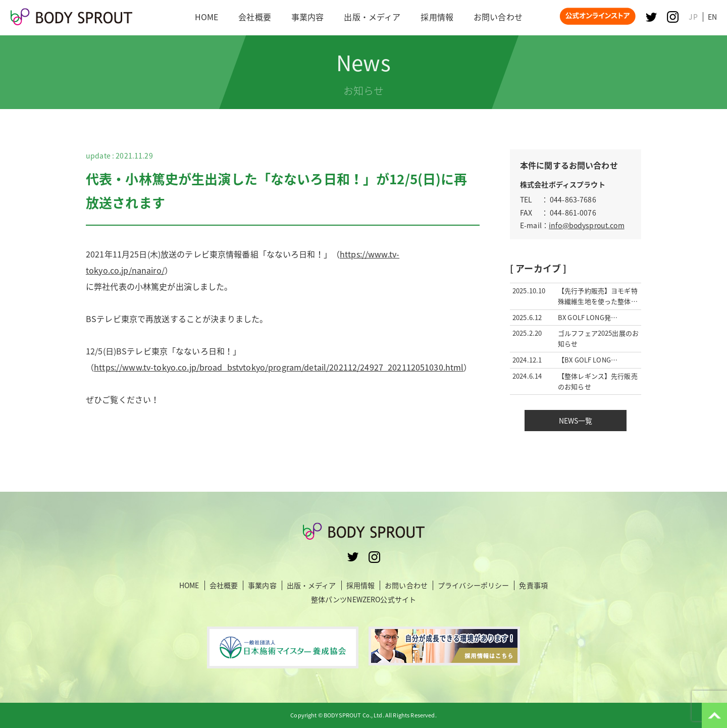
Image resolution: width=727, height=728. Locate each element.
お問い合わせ (406, 585)
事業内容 (262, 585)
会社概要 (224, 585)
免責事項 (533, 585)
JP (693, 17)
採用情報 (361, 585)
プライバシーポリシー (473, 585)
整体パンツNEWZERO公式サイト (363, 599)
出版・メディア (311, 585)
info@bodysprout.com (587, 225)
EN (712, 17)
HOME (189, 585)
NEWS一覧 (576, 421)
